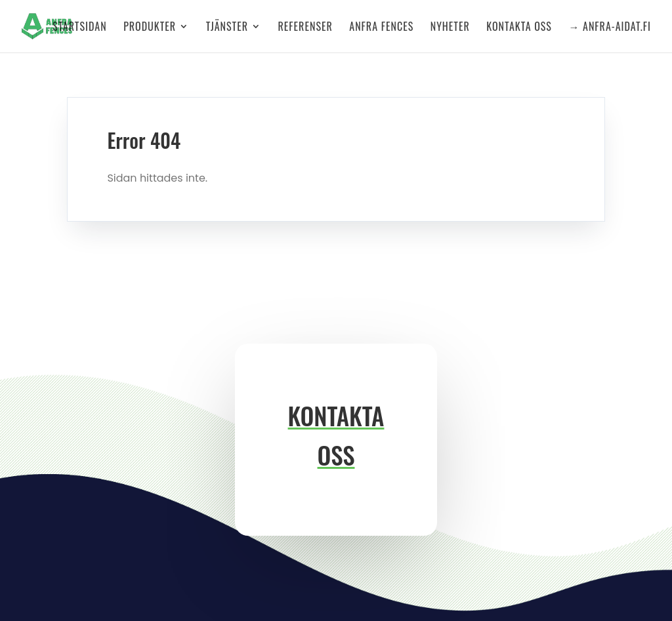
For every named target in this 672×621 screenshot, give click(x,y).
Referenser (305, 28)
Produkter (150, 28)
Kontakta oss (519, 28)
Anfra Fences (381, 28)
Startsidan (79, 28)
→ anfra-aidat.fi (610, 28)
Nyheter (450, 28)
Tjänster (227, 28)
